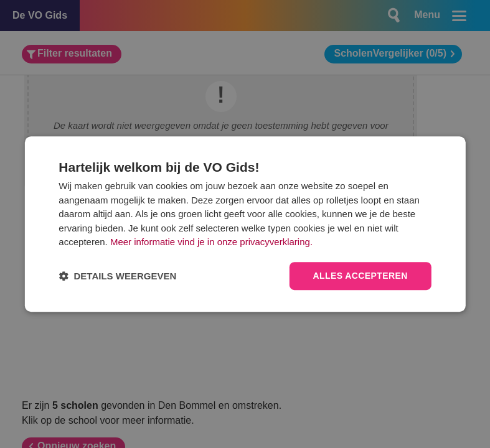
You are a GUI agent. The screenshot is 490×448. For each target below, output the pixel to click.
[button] (117, 276)
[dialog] (245, 224)
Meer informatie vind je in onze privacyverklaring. (211, 242)
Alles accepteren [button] (360, 276)
